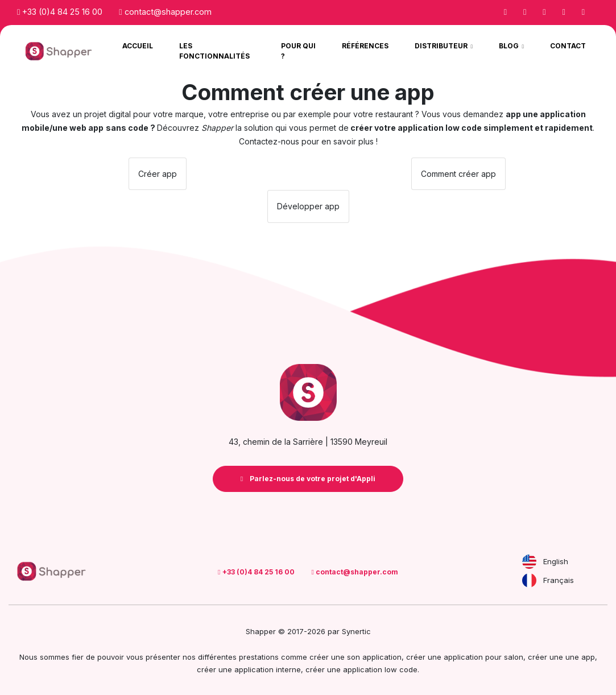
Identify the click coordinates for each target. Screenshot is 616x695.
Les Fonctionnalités (214, 51)
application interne (268, 669)
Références (365, 46)
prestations (259, 657)
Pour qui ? (298, 51)
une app (580, 657)
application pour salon (483, 657)
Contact (568, 46)
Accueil (138, 46)
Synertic (356, 631)
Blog (510, 46)
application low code (380, 669)
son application (374, 657)
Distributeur (442, 46)
